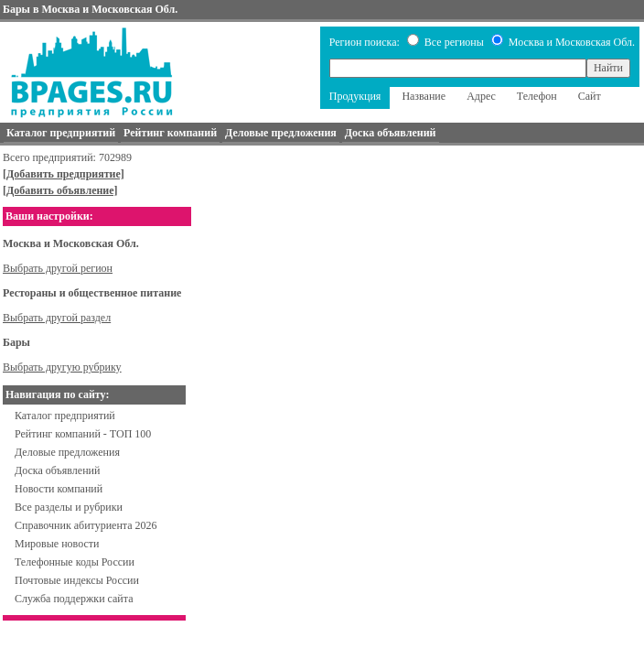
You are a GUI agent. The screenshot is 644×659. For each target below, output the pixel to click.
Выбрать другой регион (58, 268)
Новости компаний (59, 489)
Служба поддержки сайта (74, 599)
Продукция (355, 96)
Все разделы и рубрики (69, 507)
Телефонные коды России (75, 562)
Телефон (537, 96)
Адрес (481, 96)
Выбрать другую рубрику (62, 367)
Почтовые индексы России (77, 580)
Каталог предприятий (65, 416)
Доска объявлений (57, 470)
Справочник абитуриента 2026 (86, 525)
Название (424, 96)
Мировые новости (57, 544)
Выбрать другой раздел (57, 318)
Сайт (590, 96)
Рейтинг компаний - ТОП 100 (83, 434)
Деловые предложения (67, 452)
